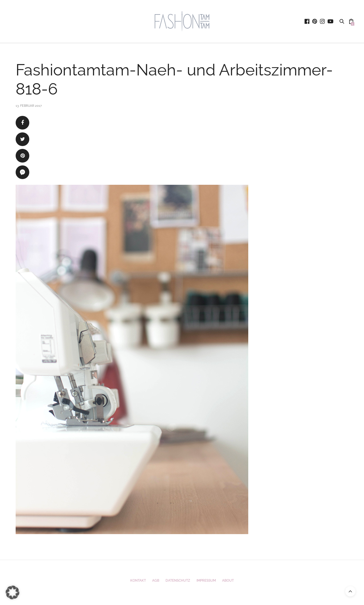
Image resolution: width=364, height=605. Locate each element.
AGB (156, 581)
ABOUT (228, 581)
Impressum (206, 581)
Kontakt (138, 581)
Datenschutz (178, 581)
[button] (13, 592)
